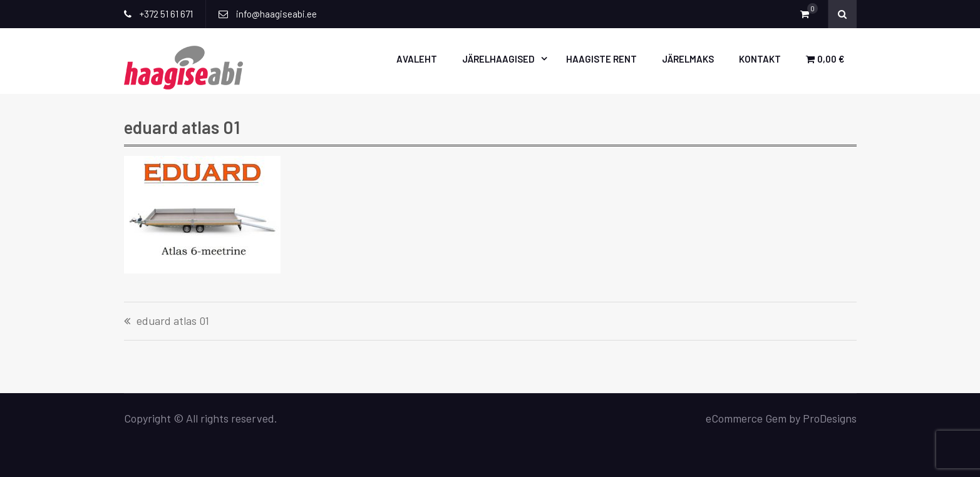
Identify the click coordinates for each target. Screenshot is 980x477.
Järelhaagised (498, 59)
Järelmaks (688, 59)
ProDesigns (830, 418)
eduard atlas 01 (173, 321)
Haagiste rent (601, 59)
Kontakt (760, 59)
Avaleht (417, 59)
